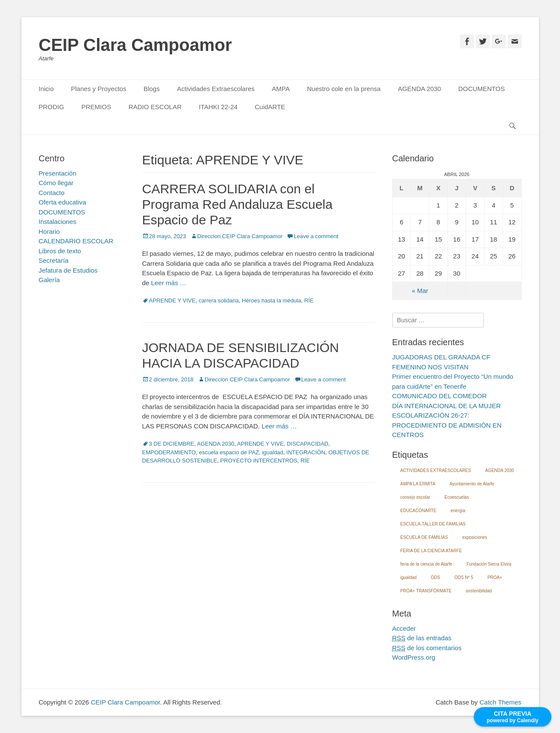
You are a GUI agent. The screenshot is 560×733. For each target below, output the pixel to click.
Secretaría (54, 260)
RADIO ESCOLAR (155, 107)
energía (458, 511)
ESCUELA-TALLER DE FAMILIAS (433, 524)
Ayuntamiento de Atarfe (472, 484)
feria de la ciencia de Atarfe (427, 564)
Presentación (58, 173)
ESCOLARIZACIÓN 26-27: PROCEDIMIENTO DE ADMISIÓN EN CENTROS (447, 425)
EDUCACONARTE (419, 511)
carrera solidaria (219, 300)
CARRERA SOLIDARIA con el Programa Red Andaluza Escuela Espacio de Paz (238, 204)
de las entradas (422, 638)
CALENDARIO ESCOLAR (76, 241)
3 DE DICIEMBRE (172, 444)
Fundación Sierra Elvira (489, 564)
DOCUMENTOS (482, 89)
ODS (435, 577)
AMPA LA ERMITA (418, 484)
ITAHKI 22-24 (218, 107)
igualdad (273, 452)
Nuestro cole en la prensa (344, 89)
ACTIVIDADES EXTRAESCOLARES (436, 470)
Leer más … (169, 283)
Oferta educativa (63, 202)
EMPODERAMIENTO (169, 452)
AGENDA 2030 (419, 89)
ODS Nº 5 (464, 577)
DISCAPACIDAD (308, 444)
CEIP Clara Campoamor (135, 45)
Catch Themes (500, 702)
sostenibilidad (479, 591)
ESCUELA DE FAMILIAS (424, 537)
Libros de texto (60, 251)
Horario (49, 231)
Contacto (52, 193)
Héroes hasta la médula (271, 300)
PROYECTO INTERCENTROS (259, 461)
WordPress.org (414, 657)
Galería (49, 280)
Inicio (46, 89)
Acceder (404, 628)
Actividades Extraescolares (216, 89)
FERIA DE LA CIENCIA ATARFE (431, 551)
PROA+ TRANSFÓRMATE (426, 591)
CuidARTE (270, 107)
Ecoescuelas (457, 497)
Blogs (152, 89)
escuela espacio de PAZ (229, 452)
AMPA (281, 89)
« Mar (420, 291)
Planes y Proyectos (99, 89)
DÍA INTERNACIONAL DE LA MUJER (447, 406)
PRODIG (52, 107)
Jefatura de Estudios (68, 270)
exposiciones (475, 537)
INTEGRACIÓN (306, 452)
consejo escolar (415, 497)
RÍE (309, 300)
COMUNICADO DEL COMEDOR (440, 396)
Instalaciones (58, 222)
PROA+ (495, 577)
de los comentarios (427, 648)
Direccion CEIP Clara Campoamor (240, 236)
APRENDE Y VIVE (172, 300)
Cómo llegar (56, 183)
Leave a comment (316, 236)
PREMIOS (96, 107)
